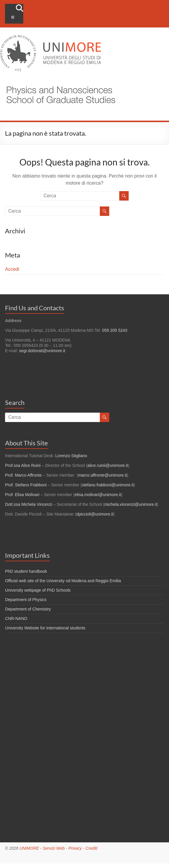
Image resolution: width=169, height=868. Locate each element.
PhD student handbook (26, 571)
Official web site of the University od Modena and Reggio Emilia (63, 581)
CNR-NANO (16, 618)
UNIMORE (29, 848)
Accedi (12, 269)
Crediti (91, 848)
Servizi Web (54, 848)
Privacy (75, 848)
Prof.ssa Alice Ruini (23, 465)
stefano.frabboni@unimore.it (108, 485)
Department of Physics (26, 600)
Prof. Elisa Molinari (22, 495)
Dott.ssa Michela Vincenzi (29, 504)
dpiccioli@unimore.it (95, 514)
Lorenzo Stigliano (71, 456)
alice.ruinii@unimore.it (108, 465)
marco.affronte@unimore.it (102, 475)
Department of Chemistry (28, 609)
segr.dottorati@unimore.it (42, 351)
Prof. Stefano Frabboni (26, 485)
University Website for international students (45, 628)
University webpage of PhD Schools (38, 590)
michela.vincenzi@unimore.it (131, 504)
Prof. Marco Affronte (23, 475)
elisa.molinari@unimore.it (98, 495)
